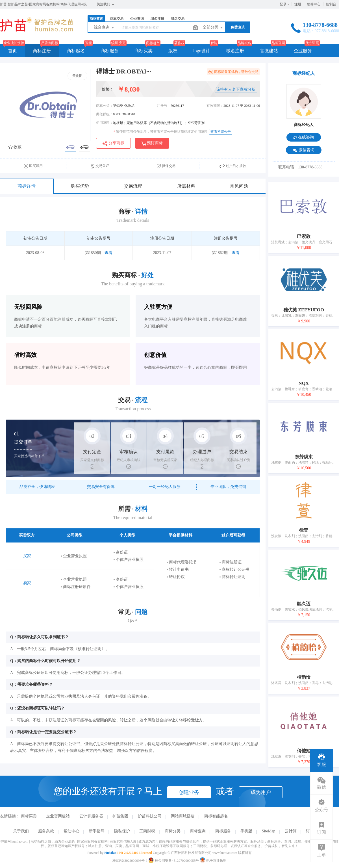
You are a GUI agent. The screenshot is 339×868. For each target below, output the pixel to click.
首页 (12, 51)
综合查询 (104, 28)
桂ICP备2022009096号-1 (130, 861)
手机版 (246, 831)
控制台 (331, 4)
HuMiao (110, 853)
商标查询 (96, 19)
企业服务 (303, 51)
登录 (283, 4)
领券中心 (314, 4)
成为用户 (261, 792)
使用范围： (105, 123)
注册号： (164, 106)
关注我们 (106, 5)
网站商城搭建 (183, 816)
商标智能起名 (216, 816)
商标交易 (117, 19)
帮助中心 (71, 831)
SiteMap (269, 831)
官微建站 (269, 51)
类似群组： (105, 114)
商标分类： (105, 106)
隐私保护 (122, 831)
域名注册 (157, 19)
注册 (298, 4)
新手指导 (97, 831)
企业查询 (137, 19)
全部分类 (213, 28)
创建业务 (189, 792)
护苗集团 (120, 816)
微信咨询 (304, 150)
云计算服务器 (91, 816)
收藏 (15, 147)
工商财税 (147, 831)
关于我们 (21, 831)
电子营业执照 (213, 861)
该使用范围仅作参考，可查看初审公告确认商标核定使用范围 (161, 132)
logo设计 (202, 51)
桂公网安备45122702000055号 (174, 861)
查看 (108, 253)
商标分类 (173, 831)
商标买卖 (144, 51)
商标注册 (42, 51)
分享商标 (113, 143)
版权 (173, 51)
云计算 (291, 831)
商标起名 (76, 51)
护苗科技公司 (150, 816)
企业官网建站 (58, 816)
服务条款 (46, 831)
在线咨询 (304, 137)
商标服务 (110, 51)
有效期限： (215, 106)
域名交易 (178, 19)
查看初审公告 (221, 132)
